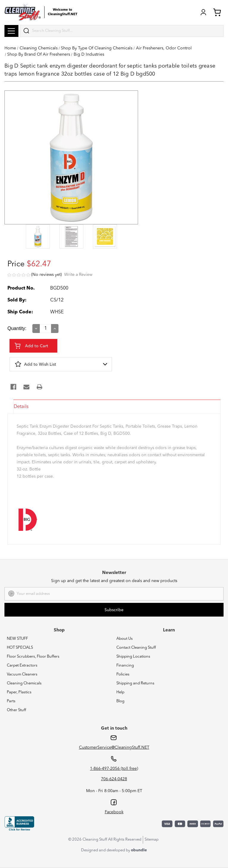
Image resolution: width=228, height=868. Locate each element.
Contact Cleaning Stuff (136, 648)
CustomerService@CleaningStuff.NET (114, 747)
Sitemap (152, 840)
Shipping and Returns (135, 683)
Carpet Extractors (22, 666)
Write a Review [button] (78, 275)
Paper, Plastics (19, 692)
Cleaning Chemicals (24, 683)
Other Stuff (16, 710)
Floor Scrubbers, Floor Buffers (33, 657)
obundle (139, 850)
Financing (125, 666)
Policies (123, 674)
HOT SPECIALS (20, 648)
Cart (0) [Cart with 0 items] (217, 12)
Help (120, 692)
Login (203, 12)
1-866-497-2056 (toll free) (114, 769)
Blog (120, 701)
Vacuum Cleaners (22, 674)
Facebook (114, 812)
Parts (11, 701)
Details (21, 407)
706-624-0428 (114, 779)
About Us (125, 639)
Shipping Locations (133, 657)
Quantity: (17, 328)
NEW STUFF (17, 639)
